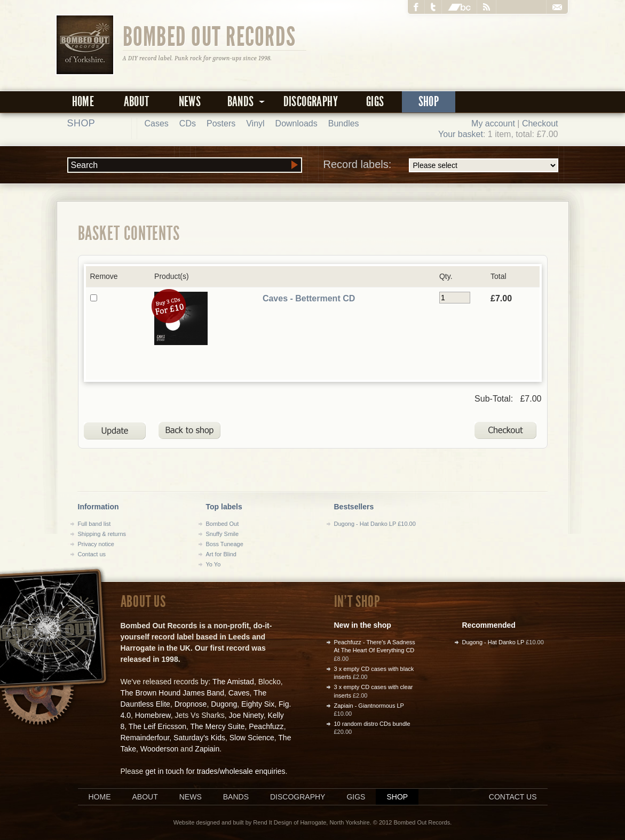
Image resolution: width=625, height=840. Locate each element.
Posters (221, 123)
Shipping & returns (102, 534)
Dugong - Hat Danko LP (493, 642)
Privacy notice (96, 544)
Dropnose (191, 704)
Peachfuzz (266, 726)
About (137, 102)
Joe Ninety (246, 715)
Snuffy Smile (223, 534)
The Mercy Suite (218, 726)
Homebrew (153, 715)
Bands (236, 797)
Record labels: (441, 165)
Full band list (94, 524)
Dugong (224, 704)
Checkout (540, 123)
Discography (311, 102)
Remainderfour (145, 738)
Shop (429, 102)
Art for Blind (221, 554)
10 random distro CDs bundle (372, 724)
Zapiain (207, 749)
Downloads (296, 123)
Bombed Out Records (209, 36)
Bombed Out (223, 524)
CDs (188, 123)
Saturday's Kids (199, 738)
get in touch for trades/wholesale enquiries (215, 771)
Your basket (461, 134)
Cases (157, 123)
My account (493, 123)
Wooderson (159, 749)
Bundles (344, 123)
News (190, 102)
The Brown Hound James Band (173, 693)
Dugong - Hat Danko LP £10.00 (375, 524)
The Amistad (233, 682)
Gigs (375, 102)
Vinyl (255, 123)
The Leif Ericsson (157, 726)
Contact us (92, 554)
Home (83, 102)
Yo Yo (213, 564)
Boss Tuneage (225, 544)
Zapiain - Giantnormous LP (369, 706)
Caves (239, 693)
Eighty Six (258, 704)
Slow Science (252, 738)
